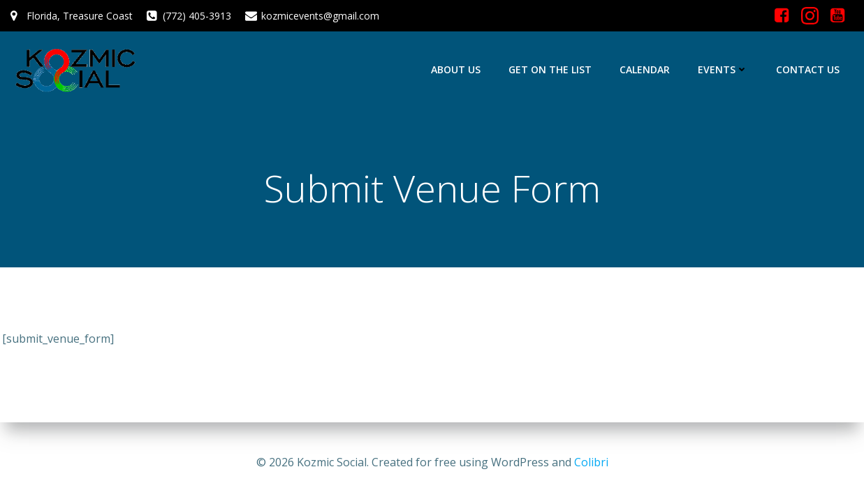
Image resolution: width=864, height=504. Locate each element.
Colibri (591, 462)
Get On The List (550, 69)
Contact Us (808, 69)
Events (723, 69)
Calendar (645, 69)
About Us (456, 69)
